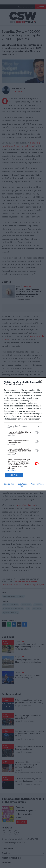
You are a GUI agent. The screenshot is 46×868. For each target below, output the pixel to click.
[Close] (41, 382)
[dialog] (23, 434)
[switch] (37, 433)
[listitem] (23, 427)
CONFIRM (14, 475)
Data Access (23, 484)
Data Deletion (9, 484)
